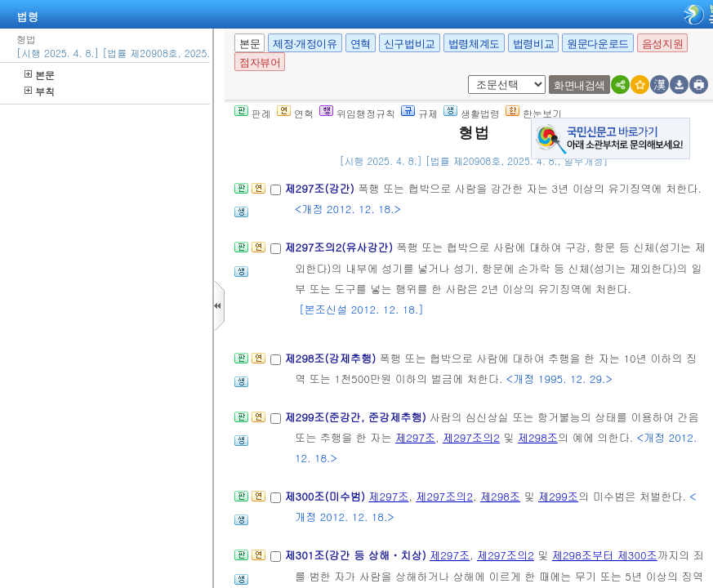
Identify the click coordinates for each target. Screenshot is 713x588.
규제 (419, 113)
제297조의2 (471, 437)
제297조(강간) (321, 188)
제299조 (558, 496)
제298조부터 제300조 (605, 555)
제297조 (415, 437)
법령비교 (533, 44)
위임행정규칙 (357, 113)
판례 (253, 113)
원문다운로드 (598, 44)
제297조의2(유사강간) (340, 247)
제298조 (538, 437)
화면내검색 (579, 85)
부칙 (40, 91)
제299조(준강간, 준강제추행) (357, 417)
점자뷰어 (260, 62)
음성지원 (662, 44)
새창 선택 (473, 76)
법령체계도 (474, 44)
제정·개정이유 (305, 44)
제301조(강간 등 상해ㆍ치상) (357, 555)
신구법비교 (410, 44)
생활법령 (472, 113)
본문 (40, 75)
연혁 (361, 44)
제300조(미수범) (326, 496)
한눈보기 (534, 113)
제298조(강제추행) (332, 358)
